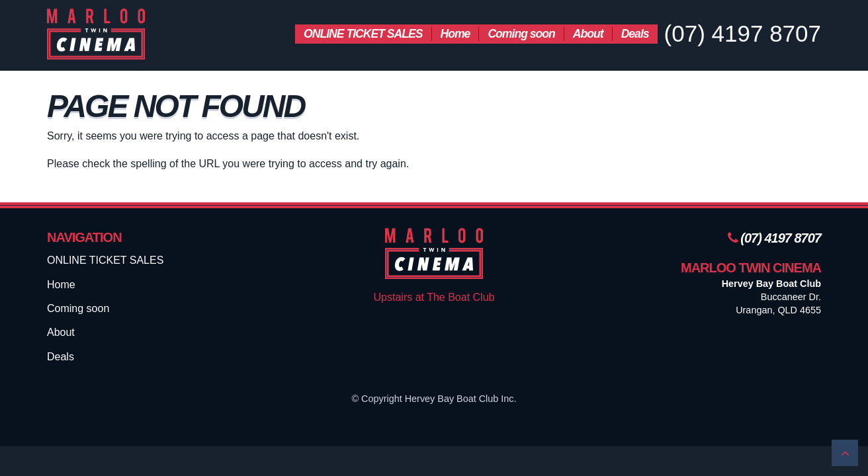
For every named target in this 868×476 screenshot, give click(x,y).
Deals (635, 34)
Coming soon (521, 34)
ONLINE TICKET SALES (363, 34)
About (588, 34)
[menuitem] (363, 34)
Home (456, 34)
